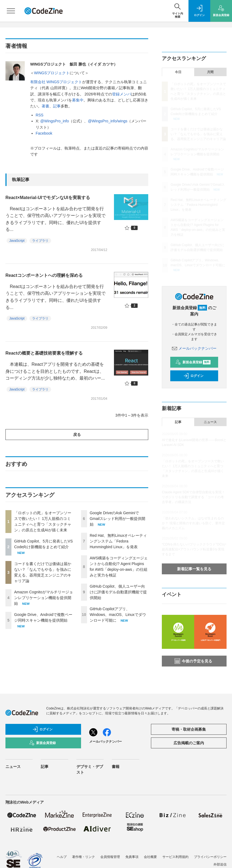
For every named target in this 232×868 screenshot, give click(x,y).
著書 (45, 106)
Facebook (44, 133)
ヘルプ (62, 857)
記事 (57, 106)
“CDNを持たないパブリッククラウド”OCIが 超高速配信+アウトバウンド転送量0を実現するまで (195, 549)
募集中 (78, 100)
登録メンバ (122, 94)
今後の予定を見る (193, 661)
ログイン (193, 376)
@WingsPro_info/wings (108, 121)
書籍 (116, 767)
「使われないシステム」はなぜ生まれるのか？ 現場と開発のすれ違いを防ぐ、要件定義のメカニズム (193, 523)
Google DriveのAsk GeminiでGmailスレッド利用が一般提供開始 (118, 519)
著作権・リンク (83, 857)
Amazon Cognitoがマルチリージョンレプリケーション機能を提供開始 (44, 598)
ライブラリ (40, 241)
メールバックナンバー (194, 348)
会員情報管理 (110, 857)
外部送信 (220, 864)
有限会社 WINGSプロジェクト (56, 82)
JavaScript (17, 241)
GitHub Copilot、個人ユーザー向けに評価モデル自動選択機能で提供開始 (118, 592)
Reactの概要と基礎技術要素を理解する (44, 353)
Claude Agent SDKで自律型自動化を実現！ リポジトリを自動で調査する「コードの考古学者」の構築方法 (193, 497)
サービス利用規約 (175, 857)
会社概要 (150, 857)
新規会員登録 (193, 362)
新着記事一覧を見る (194, 569)
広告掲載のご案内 (189, 743)
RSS (40, 115)
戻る (77, 435)
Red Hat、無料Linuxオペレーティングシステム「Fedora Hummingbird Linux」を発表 (118, 541)
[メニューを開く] (11, 11)
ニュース (210, 422)
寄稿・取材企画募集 (189, 729)
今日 (178, 72)
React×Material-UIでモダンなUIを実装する (48, 198)
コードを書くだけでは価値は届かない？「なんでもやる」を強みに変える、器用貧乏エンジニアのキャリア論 (198, 134)
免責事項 (132, 857)
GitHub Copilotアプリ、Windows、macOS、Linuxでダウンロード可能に (118, 615)
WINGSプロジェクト (52, 73)
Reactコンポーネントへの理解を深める (44, 275)
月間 (210, 72)
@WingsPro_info (55, 121)
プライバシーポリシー (210, 857)
